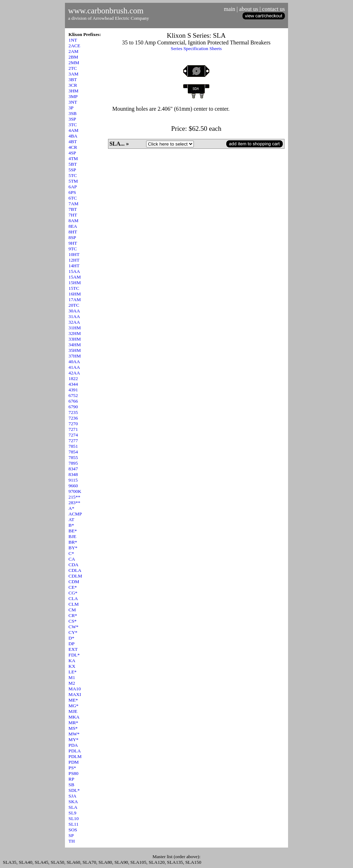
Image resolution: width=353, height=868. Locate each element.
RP (71, 779)
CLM (74, 604)
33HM (75, 339)
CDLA (75, 570)
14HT (74, 266)
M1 (72, 677)
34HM (75, 345)
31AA (74, 316)
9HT (73, 243)
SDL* (74, 790)
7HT (73, 215)
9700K (75, 491)
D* (71, 638)
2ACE (74, 46)
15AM (75, 277)
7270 (73, 424)
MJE (73, 711)
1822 (73, 378)
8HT (73, 232)
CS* (73, 621)
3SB (73, 113)
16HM (75, 294)
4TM (73, 158)
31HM (75, 328)
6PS (72, 192)
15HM (75, 283)
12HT (74, 260)
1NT (73, 40)
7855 (73, 457)
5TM (73, 181)
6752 (73, 395)
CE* (73, 587)
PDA (73, 745)
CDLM (75, 576)
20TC (74, 305)
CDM (74, 582)
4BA (73, 136)
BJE (72, 536)
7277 (73, 441)
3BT (73, 80)
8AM (73, 221)
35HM (75, 350)
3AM (73, 74)
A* (71, 508)
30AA (74, 311)
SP (71, 835)
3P (71, 108)
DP (71, 644)
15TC (74, 288)
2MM (74, 63)
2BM (73, 57)
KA (72, 661)
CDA (73, 565)
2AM (73, 51)
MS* (73, 728)
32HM (75, 333)
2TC (73, 68)
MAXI (75, 694)
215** (74, 497)
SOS (73, 830)
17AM (75, 299)
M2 (72, 683)
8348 (73, 474)
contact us (274, 9)
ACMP (75, 514)
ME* (73, 700)
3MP (73, 96)
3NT (73, 102)
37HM (75, 356)
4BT (73, 142)
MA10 (75, 689)
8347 (73, 469)
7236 (73, 418)
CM (72, 610)
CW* (73, 627)
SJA (72, 796)
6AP (73, 187)
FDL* (74, 655)
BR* (73, 542)
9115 (73, 480)
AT (71, 519)
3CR (73, 85)
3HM (73, 91)
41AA (74, 367)
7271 (73, 429)
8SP (72, 237)
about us (249, 9)
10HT (74, 254)
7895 (73, 463)
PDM (74, 762)
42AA (74, 373)
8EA (73, 226)
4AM (73, 130)
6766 (73, 401)
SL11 (73, 824)
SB (71, 785)
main (229, 9)
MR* (73, 723)
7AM (73, 204)
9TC (73, 249)
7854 (73, 452)
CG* (73, 593)
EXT (73, 649)
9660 (73, 486)
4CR (73, 147)
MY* (73, 739)
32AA (74, 322)
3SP (72, 119)
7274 (73, 435)
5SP (72, 170)
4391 (73, 390)
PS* (72, 768)
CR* (73, 615)
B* (71, 525)
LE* (73, 672)
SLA (73, 807)
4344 (73, 384)
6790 (73, 407)
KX (72, 666)
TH (72, 841)
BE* (73, 531)
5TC (73, 175)
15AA (74, 271)
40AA (74, 362)
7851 (73, 446)
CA (72, 559)
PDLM (75, 756)
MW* (74, 734)
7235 (73, 412)
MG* (73, 706)
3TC (73, 125)
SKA (73, 802)
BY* (73, 548)
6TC (73, 198)
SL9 (72, 813)
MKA (74, 717)
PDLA (75, 751)
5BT (73, 164)
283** (74, 503)
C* (71, 553)
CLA (73, 598)
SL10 (74, 818)
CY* (73, 632)
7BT (73, 209)
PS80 (73, 773)
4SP (72, 153)
